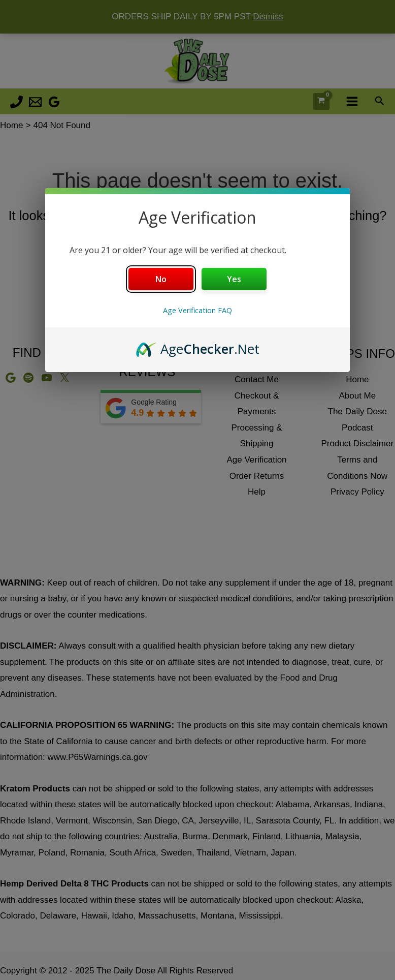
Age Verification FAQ (197, 310)
